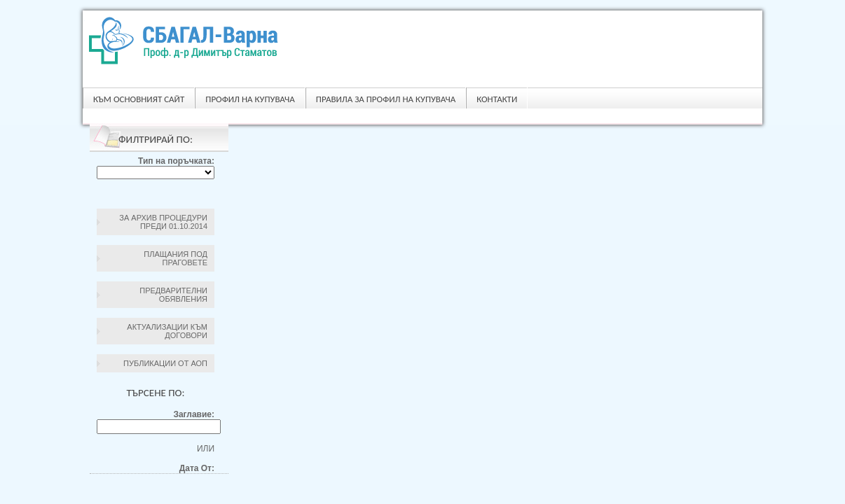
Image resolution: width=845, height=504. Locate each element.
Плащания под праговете (176, 258)
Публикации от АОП (165, 363)
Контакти (497, 99)
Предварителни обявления (173, 295)
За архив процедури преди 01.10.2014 (163, 222)
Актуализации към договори (167, 331)
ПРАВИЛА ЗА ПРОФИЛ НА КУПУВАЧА (386, 99)
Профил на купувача (250, 99)
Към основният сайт (139, 99)
